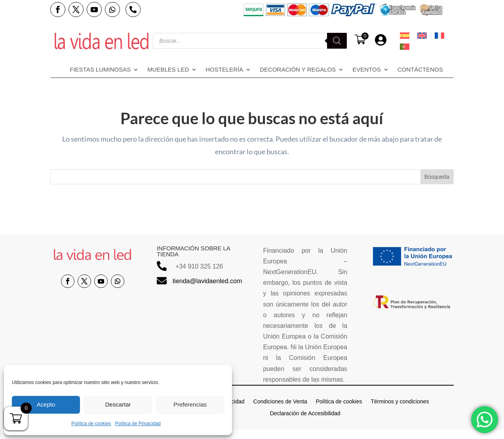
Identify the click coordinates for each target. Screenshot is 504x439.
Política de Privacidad (138, 424)
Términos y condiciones (400, 401)
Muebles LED (168, 70)
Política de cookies (91, 424)
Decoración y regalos (298, 70)
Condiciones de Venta (280, 401)
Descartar (118, 404)
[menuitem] (405, 36)
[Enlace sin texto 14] (102, 41)
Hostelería (224, 70)
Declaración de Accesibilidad (305, 413)
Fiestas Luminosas (100, 70)
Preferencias (190, 404)
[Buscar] (337, 41)
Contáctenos (420, 70)
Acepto (46, 404)
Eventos (366, 70)
